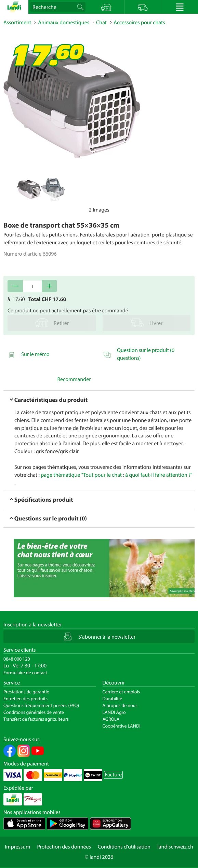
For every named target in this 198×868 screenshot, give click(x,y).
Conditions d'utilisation (124, 847)
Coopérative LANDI (122, 726)
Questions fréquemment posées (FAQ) (41, 705)
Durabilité (113, 699)
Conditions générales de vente (34, 712)
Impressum (17, 847)
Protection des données (64, 847)
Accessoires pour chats (139, 23)
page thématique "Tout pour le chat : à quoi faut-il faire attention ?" (117, 475)
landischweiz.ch (175, 847)
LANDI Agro (114, 712)
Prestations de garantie (26, 692)
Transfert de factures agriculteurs (36, 719)
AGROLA (111, 719)
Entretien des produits (25, 699)
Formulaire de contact (25, 673)
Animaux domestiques (64, 23)
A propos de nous (120, 705)
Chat (101, 23)
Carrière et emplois (121, 692)
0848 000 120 (17, 659)
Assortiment (17, 23)
